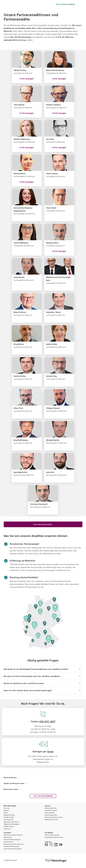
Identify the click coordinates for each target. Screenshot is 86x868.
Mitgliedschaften (9, 815)
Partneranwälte (50, 813)
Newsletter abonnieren (11, 822)
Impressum (7, 829)
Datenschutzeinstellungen (12, 840)
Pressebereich (8, 820)
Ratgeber (35, 4)
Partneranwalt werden (52, 835)
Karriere (6, 810)
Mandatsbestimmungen (11, 846)
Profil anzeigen (27, 79)
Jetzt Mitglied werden (65, 4)
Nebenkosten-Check (51, 820)
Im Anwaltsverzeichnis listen (54, 837)
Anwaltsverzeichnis (51, 810)
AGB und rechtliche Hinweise (13, 835)
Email (50, 752)
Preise (6, 813)
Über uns (7, 808)
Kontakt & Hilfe (9, 817)
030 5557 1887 (47, 4)
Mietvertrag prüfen (51, 815)
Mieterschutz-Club (51, 808)
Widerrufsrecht (9, 842)
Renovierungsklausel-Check (54, 817)
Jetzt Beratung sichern (43, 524)
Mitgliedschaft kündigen (12, 824)
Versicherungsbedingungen (13, 849)
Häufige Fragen (9, 826)
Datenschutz (8, 837)
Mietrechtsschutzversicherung (14, 844)
